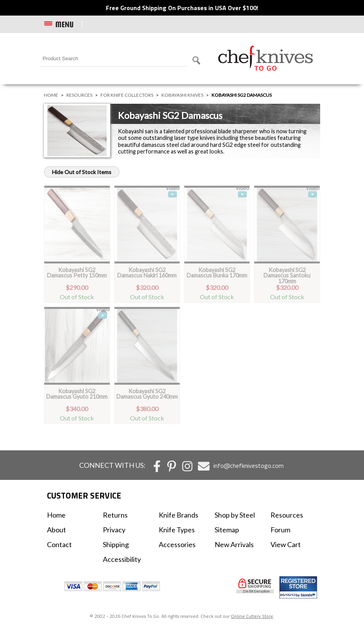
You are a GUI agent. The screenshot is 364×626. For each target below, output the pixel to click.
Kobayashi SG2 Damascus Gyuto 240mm (147, 394)
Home (51, 95)
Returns (115, 515)
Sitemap (227, 530)
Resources (79, 95)
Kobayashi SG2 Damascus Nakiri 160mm (147, 273)
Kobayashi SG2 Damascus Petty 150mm (77, 273)
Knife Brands (179, 515)
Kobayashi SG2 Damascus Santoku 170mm (287, 276)
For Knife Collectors (127, 95)
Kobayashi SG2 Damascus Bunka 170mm (217, 273)
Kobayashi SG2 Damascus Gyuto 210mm (77, 394)
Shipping (116, 544)
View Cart (286, 544)
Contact (59, 544)
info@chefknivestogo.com (249, 466)
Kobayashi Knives (182, 95)
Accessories (177, 544)
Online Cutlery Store (252, 616)
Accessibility (122, 559)
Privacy (114, 530)
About (56, 530)
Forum (280, 530)
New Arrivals (234, 544)
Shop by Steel (235, 515)
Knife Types (177, 530)
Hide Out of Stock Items (82, 172)
